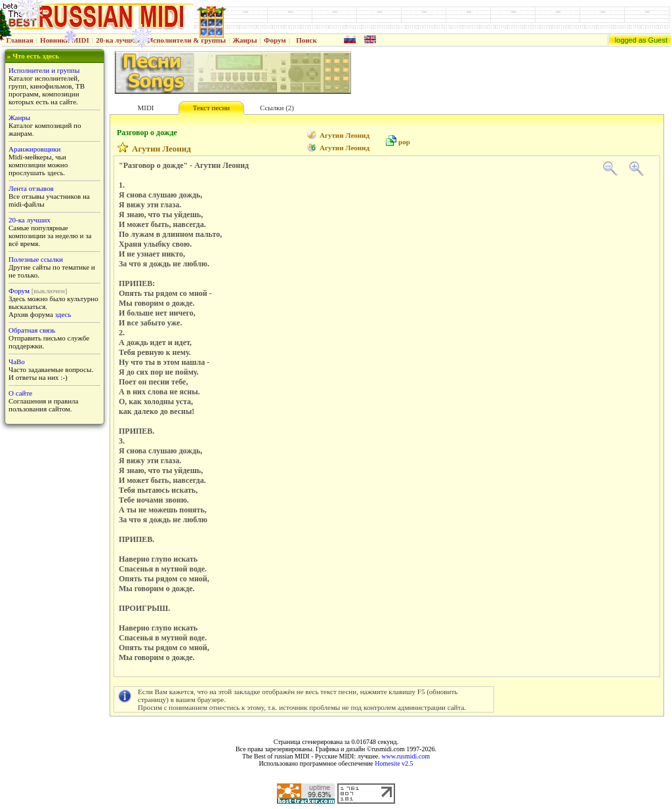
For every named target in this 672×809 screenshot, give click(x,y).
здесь (63, 314)
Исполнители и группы (44, 70)
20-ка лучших (118, 40)
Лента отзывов (31, 188)
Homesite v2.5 (394, 763)
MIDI (145, 108)
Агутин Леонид (345, 135)
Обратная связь (32, 330)
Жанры (244, 40)
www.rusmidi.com (406, 756)
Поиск (306, 40)
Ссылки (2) (277, 108)
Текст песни (211, 108)
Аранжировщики (34, 149)
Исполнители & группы (187, 40)
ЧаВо (17, 362)
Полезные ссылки (36, 259)
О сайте (20, 393)
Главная (20, 40)
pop (404, 142)
